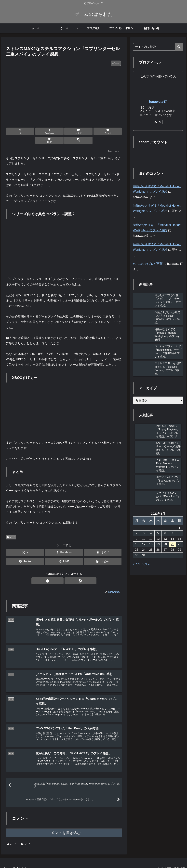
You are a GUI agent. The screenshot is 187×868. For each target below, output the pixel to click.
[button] (113, 131)
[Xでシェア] (15, 131)
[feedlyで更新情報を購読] (60, 572)
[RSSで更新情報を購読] (68, 572)
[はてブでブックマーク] (54, 131)
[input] (158, 47)
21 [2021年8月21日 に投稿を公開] (172, 544)
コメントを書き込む (64, 828)
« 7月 (137, 564)
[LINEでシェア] (93, 131)
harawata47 (158, 102)
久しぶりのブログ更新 (148, 264)
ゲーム (11, 528)
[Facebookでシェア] (35, 131)
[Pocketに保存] (74, 131)
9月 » (146, 564)
